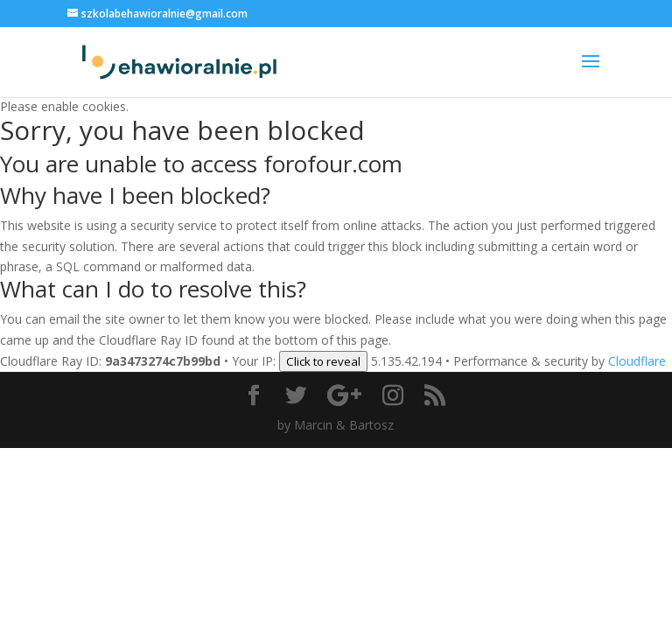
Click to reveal (323, 361)
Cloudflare (637, 361)
